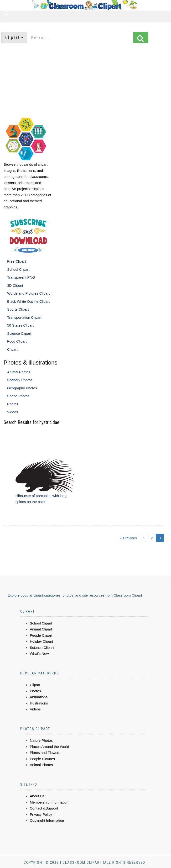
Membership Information (49, 802)
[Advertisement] (86, 80)
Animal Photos (19, 372)
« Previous (128, 538)
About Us (37, 796)
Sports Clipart (18, 309)
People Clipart (41, 635)
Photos (13, 404)
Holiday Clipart (41, 641)
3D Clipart (15, 285)
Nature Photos (41, 740)
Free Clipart (16, 261)
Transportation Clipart (24, 317)
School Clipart (18, 269)
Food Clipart (17, 341)
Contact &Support (44, 808)
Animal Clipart (41, 629)
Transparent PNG (21, 277)
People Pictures (42, 759)
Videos (13, 412)
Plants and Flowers (45, 753)
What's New (39, 654)
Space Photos (18, 396)
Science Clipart (19, 333)
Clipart (12, 349)
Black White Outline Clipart (28, 301)
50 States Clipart (20, 325)
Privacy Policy (41, 814)
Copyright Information (47, 820)
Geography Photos (22, 388)
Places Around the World (49, 747)
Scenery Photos (20, 380)
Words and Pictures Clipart (28, 293)
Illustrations (39, 703)
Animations (39, 697)
